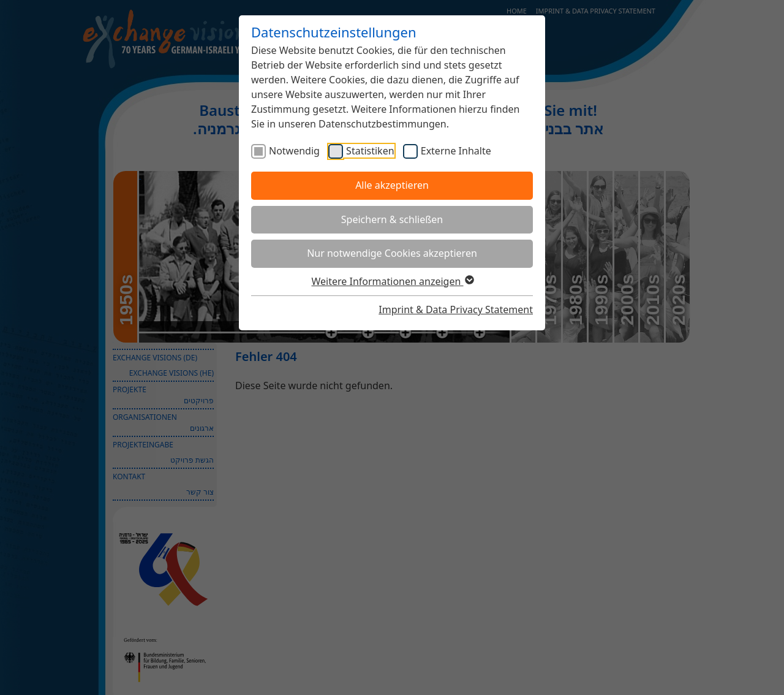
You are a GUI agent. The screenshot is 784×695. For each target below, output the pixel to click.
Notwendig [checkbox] (294, 151)
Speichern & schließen (392, 219)
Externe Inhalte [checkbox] (456, 151)
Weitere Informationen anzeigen (392, 281)
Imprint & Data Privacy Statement (456, 310)
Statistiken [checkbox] (370, 151)
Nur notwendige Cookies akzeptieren (392, 253)
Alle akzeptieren (392, 185)
